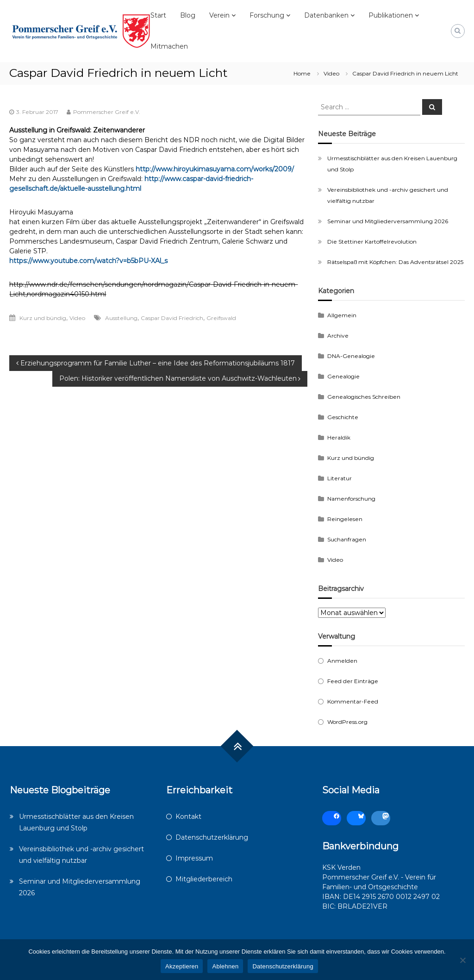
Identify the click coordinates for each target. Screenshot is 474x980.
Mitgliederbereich (204, 879)
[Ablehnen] (462, 960)
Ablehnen (225, 966)
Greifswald (221, 318)
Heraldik (339, 437)
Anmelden (342, 661)
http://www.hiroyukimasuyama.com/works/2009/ (215, 169)
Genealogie (343, 376)
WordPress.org (347, 722)
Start (158, 15)
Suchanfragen (347, 539)
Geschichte (343, 417)
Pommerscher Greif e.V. (107, 112)
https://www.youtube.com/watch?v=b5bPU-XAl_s (88, 261)
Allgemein (342, 315)
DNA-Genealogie (351, 356)
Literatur (340, 478)
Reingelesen (345, 519)
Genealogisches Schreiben (364, 397)
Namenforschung (351, 499)
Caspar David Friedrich (172, 318)
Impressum (194, 858)
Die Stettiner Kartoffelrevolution (372, 242)
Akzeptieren (182, 966)
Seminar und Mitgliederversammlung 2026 (388, 221)
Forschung (267, 15)
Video (331, 73)
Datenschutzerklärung (212, 837)
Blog (188, 15)
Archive (338, 336)
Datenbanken (326, 15)
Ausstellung (121, 318)
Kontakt (188, 817)
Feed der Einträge (353, 681)
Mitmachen (169, 46)
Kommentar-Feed (353, 701)
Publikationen (391, 15)
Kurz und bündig (43, 318)
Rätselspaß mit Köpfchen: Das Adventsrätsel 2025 (395, 262)
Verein (219, 15)
